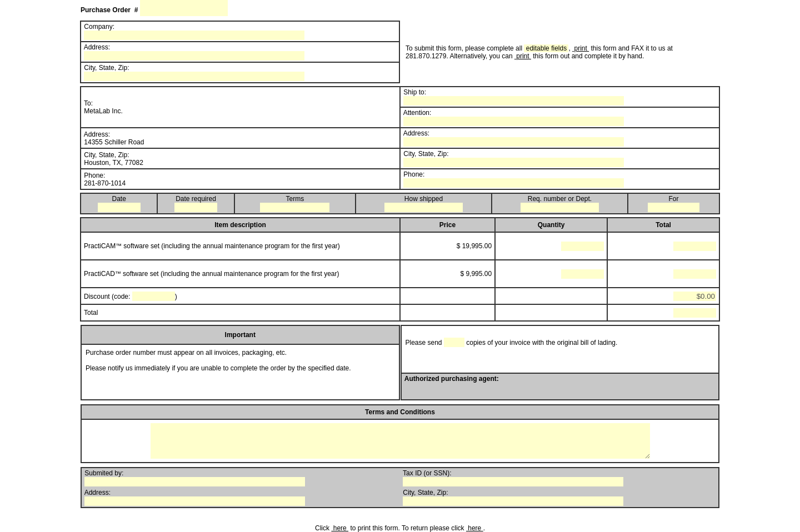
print (581, 48)
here (340, 528)
